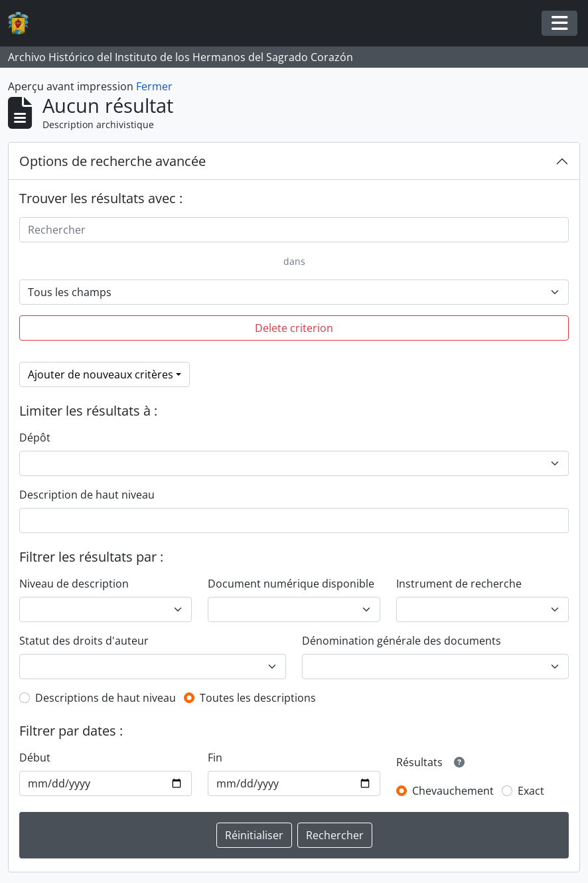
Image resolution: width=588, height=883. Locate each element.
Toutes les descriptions (258, 698)
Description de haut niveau (87, 495)
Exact (531, 791)
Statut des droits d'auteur (84, 641)
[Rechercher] (294, 230)
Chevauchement (453, 791)
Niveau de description (74, 584)
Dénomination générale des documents (402, 641)
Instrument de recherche (459, 584)
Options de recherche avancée (112, 161)
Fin (215, 758)
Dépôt (35, 438)
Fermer (154, 86)
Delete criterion (294, 328)
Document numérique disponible (291, 584)
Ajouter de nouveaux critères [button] (101, 374)
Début (35, 758)
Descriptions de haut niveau (106, 698)
